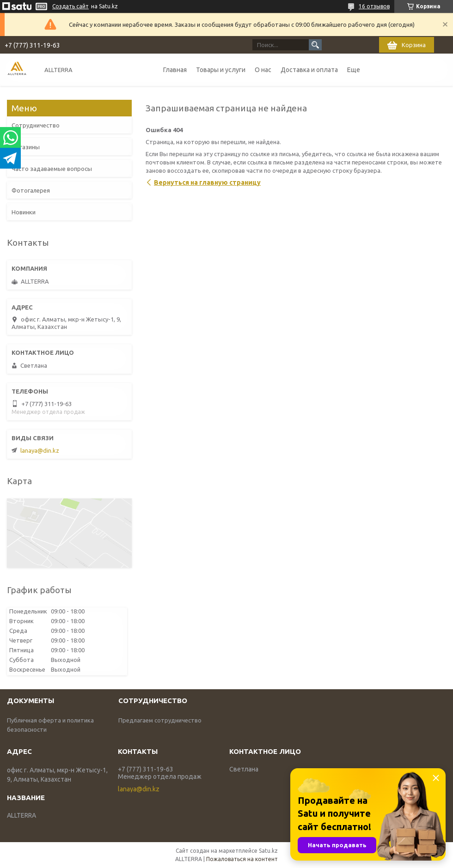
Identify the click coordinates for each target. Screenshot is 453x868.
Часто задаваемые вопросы (52, 169)
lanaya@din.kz (40, 450)
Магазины (26, 147)
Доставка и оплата (309, 70)
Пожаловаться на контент (242, 859)
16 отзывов (374, 6)
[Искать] (315, 45)
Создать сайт (70, 6)
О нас (263, 70)
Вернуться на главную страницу (207, 182)
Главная (175, 70)
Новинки (24, 212)
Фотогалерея (31, 190)
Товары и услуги (221, 70)
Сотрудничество (36, 125)
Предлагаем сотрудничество (160, 720)
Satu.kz (268, 851)
